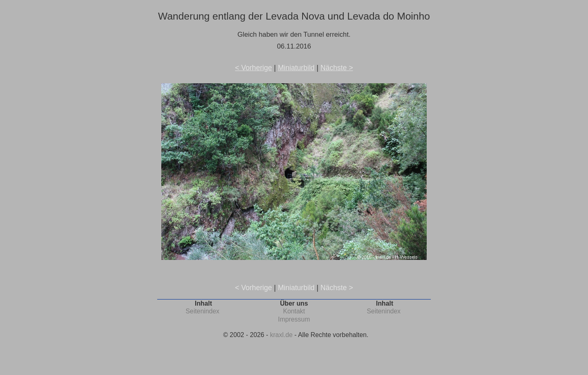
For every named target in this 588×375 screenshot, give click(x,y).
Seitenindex (203, 311)
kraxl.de (281, 335)
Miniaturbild (296, 68)
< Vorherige (254, 68)
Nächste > (337, 68)
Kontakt (294, 311)
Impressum (294, 319)
